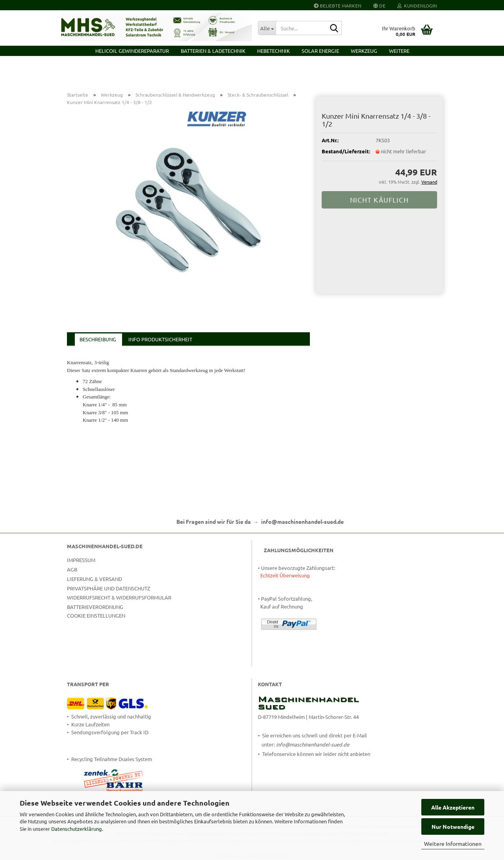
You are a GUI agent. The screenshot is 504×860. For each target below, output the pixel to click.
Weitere (399, 51)
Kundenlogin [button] (417, 6)
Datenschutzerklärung (77, 829)
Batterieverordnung (95, 607)
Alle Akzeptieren (453, 807)
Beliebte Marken (338, 6)
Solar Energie (320, 51)
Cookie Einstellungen (96, 615)
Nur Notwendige (453, 826)
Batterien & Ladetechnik (213, 51)
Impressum (81, 560)
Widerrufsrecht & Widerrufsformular (119, 597)
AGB (72, 569)
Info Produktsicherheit (160, 339)
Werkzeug (364, 51)
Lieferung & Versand (94, 579)
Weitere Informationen (453, 843)
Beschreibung (98, 339)
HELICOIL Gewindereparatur (132, 51)
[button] (379, 5)
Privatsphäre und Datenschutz (108, 588)
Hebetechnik (273, 51)
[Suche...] (267, 28)
